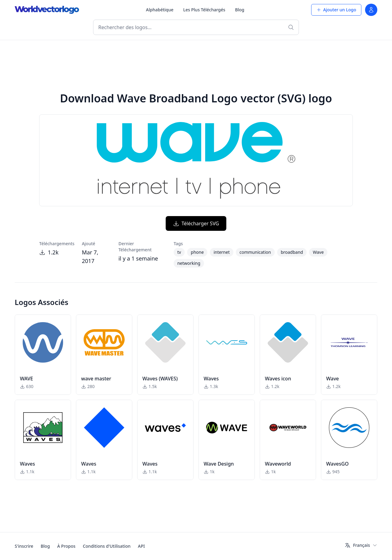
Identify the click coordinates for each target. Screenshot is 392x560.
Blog (240, 10)
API (141, 546)
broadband (292, 252)
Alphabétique (160, 10)
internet (222, 252)
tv (179, 252)
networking (189, 263)
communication (255, 252)
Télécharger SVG (196, 223)
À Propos (66, 546)
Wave (318, 252)
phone (197, 252)
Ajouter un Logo (336, 10)
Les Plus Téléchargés (204, 10)
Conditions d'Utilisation (107, 546)
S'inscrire (24, 546)
